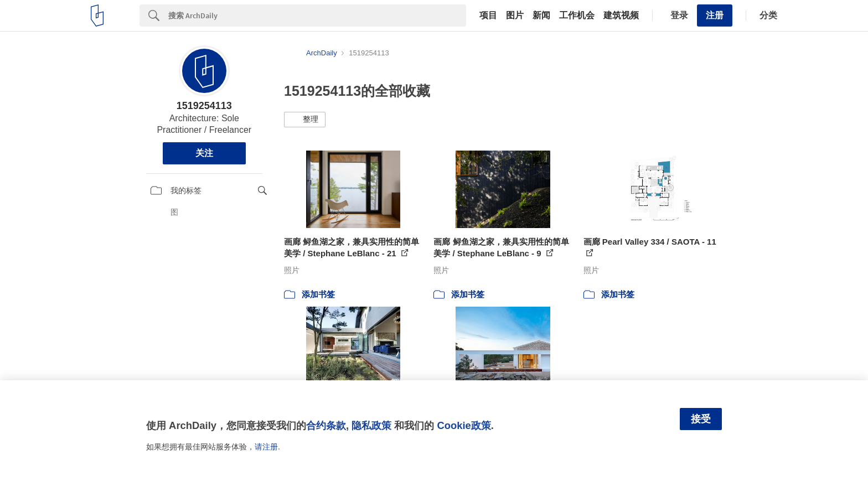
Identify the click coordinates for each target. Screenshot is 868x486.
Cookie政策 (464, 425)
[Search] (317, 15)
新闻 (541, 15)
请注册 (266, 447)
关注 (204, 153)
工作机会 (577, 15)
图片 (515, 15)
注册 (715, 15)
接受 (701, 419)
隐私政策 (371, 425)
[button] (305, 120)
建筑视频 (621, 15)
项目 (488, 15)
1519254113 (204, 106)
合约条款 (326, 425)
